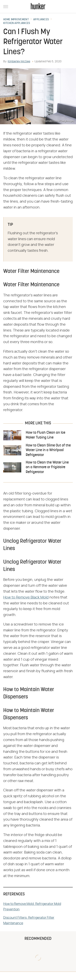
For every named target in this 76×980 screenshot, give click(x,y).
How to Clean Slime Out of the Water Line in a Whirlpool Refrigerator (48, 450)
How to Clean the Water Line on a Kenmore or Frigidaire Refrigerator (47, 467)
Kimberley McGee (19, 62)
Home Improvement (16, 20)
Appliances (41, 20)
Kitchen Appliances (17, 23)
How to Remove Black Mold (26, 598)
